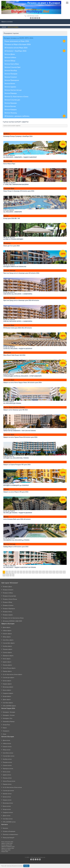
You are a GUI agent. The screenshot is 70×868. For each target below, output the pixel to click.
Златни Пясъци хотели (9, 781)
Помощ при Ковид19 (9, 838)
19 (61, 572)
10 (30, 572)
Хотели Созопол (11, 77)
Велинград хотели (8, 803)
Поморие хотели (7, 762)
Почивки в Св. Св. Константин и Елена (13, 618)
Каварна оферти (7, 684)
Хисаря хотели (7, 809)
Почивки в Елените (8, 590)
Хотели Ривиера (11, 93)
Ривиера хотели (7, 784)
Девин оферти (7, 700)
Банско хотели (7, 806)
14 (44, 572)
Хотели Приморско (12, 80)
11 (33, 572)
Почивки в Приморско (9, 609)
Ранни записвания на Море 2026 (35, 41)
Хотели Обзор (10, 61)
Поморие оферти (7, 649)
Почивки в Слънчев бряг (9, 596)
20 (64, 572)
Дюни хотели (6, 740)
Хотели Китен (10, 83)
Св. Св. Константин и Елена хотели (12, 787)
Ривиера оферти (7, 671)
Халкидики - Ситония (9, 715)
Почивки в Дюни (7, 587)
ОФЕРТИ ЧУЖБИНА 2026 (8, 847)
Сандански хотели (8, 812)
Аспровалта (6, 731)
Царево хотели (7, 775)
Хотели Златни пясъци (13, 90)
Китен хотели (6, 772)
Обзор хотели (7, 750)
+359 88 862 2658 (32, 16)
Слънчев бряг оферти (9, 643)
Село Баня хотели (8, 819)
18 (57, 572)
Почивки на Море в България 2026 (18, 44)
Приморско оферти (8, 656)
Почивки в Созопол (8, 605)
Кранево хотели (7, 794)
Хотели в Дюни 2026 (7, 845)
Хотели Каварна (11, 109)
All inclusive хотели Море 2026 (16, 48)
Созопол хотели (7, 765)
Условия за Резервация (9, 831)
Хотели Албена (10, 57)
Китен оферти (7, 659)
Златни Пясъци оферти (9, 668)
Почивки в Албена (8, 593)
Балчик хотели (7, 797)
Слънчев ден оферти (8, 678)
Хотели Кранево (11, 103)
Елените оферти (7, 634)
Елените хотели (7, 747)
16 (50, 572)
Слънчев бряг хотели (9, 756)
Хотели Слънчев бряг (13, 67)
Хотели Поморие (11, 74)
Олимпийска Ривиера (9, 721)
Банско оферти (7, 690)
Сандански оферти (8, 693)
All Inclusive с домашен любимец (35, 116)
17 (54, 572)
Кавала (5, 728)
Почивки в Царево (8, 615)
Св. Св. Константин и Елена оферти (12, 674)
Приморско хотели (8, 769)
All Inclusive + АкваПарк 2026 (35, 51)
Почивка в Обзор (7, 602)
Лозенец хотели (7, 778)
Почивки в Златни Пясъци (10, 599)
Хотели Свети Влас (12, 64)
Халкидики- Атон (7, 718)
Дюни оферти (7, 627)
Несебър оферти (7, 646)
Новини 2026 (5, 851)
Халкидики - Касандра (9, 712)
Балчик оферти (7, 681)
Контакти (5, 828)
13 (40, 572)
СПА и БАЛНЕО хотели (9, 822)
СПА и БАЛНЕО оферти (9, 706)
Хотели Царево (10, 87)
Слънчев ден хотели (8, 791)
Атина (4, 734)
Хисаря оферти (7, 696)
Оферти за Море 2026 (7, 843)
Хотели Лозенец (11, 113)
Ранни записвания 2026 (7, 842)
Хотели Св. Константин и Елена (16, 96)
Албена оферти (7, 631)
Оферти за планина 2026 (8, 848)
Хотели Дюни (10, 54)
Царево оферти (7, 662)
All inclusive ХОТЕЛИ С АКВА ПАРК (12, 621)
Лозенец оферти (7, 665)
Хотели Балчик (10, 106)
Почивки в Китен (7, 612)
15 (47, 572)
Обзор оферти (7, 637)
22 (8, 575)
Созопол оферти (7, 652)
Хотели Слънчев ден (12, 100)
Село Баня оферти (8, 703)
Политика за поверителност (10, 834)
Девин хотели (7, 816)
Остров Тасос (6, 725)
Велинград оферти (8, 687)
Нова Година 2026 (6, 850)
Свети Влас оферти (8, 640)
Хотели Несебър (11, 70)
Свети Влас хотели (8, 753)
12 (37, 572)
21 (4, 575)
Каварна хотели (7, 800)
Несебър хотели (7, 759)
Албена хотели (7, 743)
